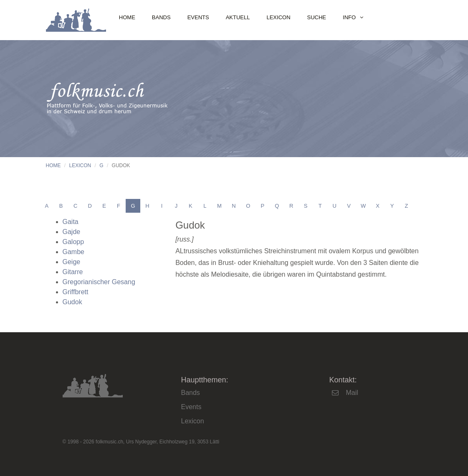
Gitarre (73, 272)
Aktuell (238, 17)
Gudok (72, 302)
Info (349, 17)
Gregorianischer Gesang (99, 282)
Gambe (73, 252)
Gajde (72, 232)
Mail (352, 393)
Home (127, 17)
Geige (72, 262)
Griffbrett (76, 292)
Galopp (73, 242)
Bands (161, 17)
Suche (317, 17)
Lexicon (278, 17)
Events (198, 17)
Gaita (71, 222)
